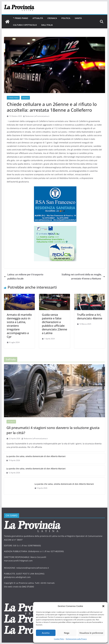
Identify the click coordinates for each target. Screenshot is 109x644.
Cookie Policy (59, 639)
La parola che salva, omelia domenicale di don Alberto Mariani (36, 456)
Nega (67, 633)
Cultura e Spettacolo (25, 25)
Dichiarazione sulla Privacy (76, 639)
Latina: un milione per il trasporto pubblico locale (24, 277)
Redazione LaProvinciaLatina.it (37, 116)
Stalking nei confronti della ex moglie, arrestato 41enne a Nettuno (83, 277)
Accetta (46, 633)
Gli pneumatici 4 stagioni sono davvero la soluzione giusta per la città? (53, 430)
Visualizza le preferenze (91, 633)
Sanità (78, 18)
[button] (103, 606)
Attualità (38, 18)
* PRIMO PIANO (21, 18)
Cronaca (52, 18)
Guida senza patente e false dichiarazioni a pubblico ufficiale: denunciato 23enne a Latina (54, 324)
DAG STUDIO (28, 587)
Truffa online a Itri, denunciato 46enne (90, 316)
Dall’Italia (47, 25)
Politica (66, 18)
